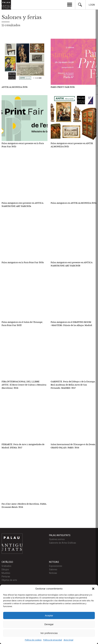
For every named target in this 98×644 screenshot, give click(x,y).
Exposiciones (56, 566)
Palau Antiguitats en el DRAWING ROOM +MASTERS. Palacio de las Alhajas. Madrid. (72, 324)
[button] (93, 589)
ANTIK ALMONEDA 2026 (15, 87)
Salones (53, 569)
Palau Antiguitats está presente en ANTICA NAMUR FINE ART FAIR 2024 (22, 205)
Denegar (49, 624)
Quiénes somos (57, 539)
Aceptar (49, 615)
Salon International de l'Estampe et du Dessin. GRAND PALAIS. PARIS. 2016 (73, 446)
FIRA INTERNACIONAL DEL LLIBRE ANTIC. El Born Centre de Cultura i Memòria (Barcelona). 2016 (24, 385)
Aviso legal (68, 640)
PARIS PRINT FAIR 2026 (63, 87)
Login (92, 5)
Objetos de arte (9, 580)
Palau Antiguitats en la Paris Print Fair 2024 (23, 262)
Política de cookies (33, 640)
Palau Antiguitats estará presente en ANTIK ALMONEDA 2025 (72, 145)
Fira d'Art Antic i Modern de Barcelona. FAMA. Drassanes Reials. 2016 (24, 505)
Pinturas (6, 577)
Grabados (6, 566)
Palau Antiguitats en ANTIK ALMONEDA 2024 (74, 203)
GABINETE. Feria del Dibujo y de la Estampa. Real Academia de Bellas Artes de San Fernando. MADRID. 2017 (73, 385)
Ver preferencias (49, 633)
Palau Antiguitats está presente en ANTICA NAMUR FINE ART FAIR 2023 (72, 264)
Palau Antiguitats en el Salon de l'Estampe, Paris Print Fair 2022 (22, 324)
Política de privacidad (53, 640)
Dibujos (5, 569)
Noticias (53, 573)
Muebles (6, 573)
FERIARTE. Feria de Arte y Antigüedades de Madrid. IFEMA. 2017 (23, 446)
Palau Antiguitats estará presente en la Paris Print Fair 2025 (23, 145)
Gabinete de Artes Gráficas (63, 543)
